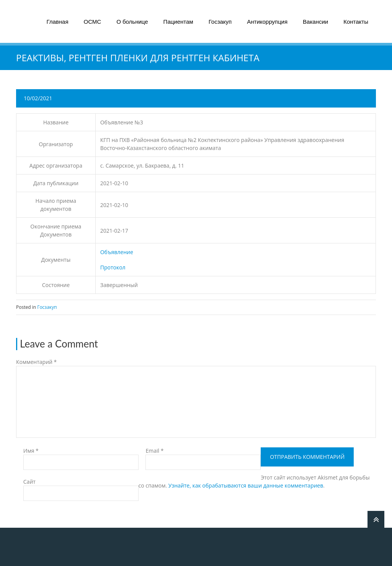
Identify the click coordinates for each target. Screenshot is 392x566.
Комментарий (36, 362)
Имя (31, 451)
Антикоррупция (267, 22)
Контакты (356, 22)
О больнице (132, 22)
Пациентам (178, 22)
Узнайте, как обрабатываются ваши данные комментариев (246, 485)
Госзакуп (220, 22)
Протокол (113, 267)
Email (154, 451)
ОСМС (93, 22)
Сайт (29, 482)
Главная (57, 22)
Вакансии (315, 22)
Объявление (117, 252)
